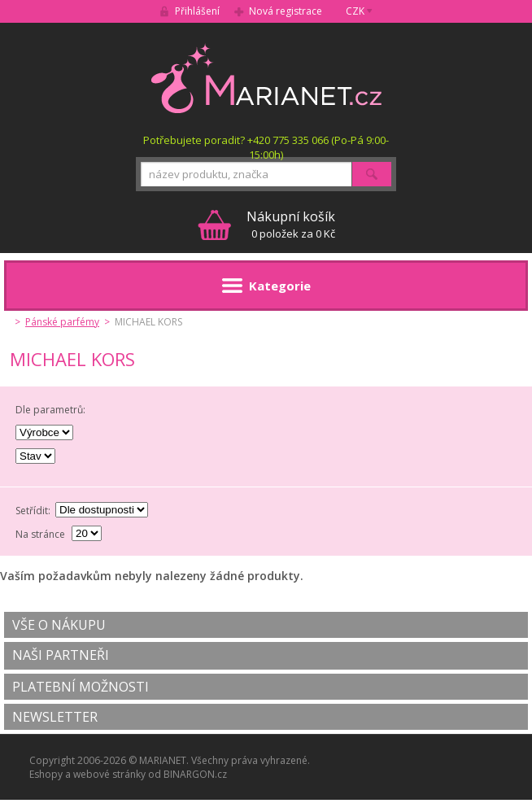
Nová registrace (286, 11)
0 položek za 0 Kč (291, 224)
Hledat (372, 174)
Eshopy (46, 774)
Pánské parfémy (62, 322)
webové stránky (109, 774)
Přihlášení (197, 11)
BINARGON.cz (195, 774)
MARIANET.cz (266, 78)
